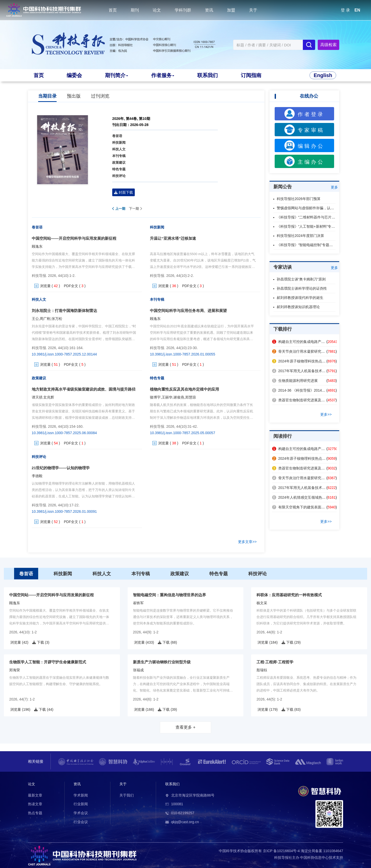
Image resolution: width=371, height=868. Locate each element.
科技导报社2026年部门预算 (299, 199)
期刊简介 (117, 75)
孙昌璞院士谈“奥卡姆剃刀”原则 (301, 279)
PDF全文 (71, 286)
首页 (113, 10)
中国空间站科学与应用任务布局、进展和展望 (188, 311)
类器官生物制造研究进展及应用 (300, 400)
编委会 (74, 75)
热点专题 (35, 813)
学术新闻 (81, 795)
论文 (157, 10)
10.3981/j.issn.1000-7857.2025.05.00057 (183, 433)
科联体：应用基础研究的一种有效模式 (289, 595)
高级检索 (328, 45)
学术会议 (81, 813)
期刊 (135, 10)
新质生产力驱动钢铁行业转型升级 (162, 662)
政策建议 (119, 163)
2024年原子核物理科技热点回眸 (301, 361)
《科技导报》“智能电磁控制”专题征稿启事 (310, 245)
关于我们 (127, 795)
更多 (334, 187)
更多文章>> (247, 542)
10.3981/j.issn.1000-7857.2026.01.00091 (64, 511)
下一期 (135, 209)
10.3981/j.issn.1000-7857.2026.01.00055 (183, 354)
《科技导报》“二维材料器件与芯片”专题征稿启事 (316, 217)
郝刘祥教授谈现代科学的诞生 (300, 298)
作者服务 (162, 75)
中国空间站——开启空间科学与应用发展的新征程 (74, 238)
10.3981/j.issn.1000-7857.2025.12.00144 (64, 354)
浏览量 (45, 286)
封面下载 (123, 192)
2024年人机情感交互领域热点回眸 (302, 497)
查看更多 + (186, 727)
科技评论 (119, 176)
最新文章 (35, 795)
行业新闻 (81, 804)
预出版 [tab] (74, 96)
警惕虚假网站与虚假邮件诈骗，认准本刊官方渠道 (316, 208)
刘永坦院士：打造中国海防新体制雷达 (64, 311)
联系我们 (207, 75)
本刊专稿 (119, 156)
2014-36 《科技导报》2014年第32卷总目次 (310, 390)
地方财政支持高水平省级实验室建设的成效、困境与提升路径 (84, 389)
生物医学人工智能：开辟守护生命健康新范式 (48, 662)
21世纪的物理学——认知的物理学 (61, 468)
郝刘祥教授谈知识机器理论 (298, 307)
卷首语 (117, 136)
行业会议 (81, 822)
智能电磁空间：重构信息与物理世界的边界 (169, 595)
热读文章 (35, 804)
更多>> (326, 414)
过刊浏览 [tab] (100, 96)
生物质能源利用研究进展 (295, 381)
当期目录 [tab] (47, 96)
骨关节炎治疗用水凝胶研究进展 (300, 351)
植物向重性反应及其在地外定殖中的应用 (184, 389)
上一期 (119, 209)
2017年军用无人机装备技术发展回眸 (304, 371)
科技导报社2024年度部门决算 (300, 236)
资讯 (209, 10)
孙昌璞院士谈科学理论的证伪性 (302, 288)
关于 (253, 10)
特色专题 (119, 169)
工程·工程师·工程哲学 (275, 662)
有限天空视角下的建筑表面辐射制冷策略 (307, 507)
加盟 (231, 10)
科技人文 (119, 149)
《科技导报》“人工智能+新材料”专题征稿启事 (313, 226)
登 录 (345, 10)
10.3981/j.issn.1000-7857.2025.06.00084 (64, 433)
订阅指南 (251, 75)
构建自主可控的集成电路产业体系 (302, 342)
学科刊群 (183, 10)
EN (357, 10)
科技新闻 (119, 143)
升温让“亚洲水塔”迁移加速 (173, 238)
